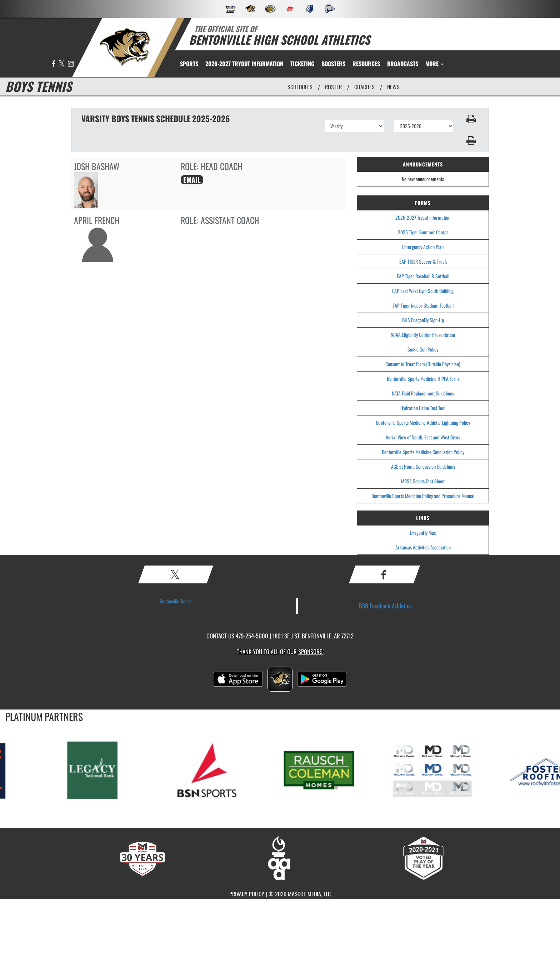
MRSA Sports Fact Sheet (423, 481)
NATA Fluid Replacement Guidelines (423, 393)
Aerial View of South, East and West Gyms (423, 437)
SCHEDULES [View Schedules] (300, 87)
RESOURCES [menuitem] (366, 64)
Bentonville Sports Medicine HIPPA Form (423, 379)
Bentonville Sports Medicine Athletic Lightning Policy (423, 422)
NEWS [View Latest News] (393, 87)
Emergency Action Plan (423, 247)
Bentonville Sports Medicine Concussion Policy (423, 452)
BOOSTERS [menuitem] (333, 64)
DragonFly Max (423, 532)
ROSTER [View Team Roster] (333, 87)
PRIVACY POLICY (247, 894)
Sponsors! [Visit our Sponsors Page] (311, 651)
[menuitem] (244, 64)
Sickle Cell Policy (423, 349)
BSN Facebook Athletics (385, 606)
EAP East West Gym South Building (423, 291)
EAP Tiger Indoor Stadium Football (423, 305)
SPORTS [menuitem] (189, 64)
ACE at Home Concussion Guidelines (423, 466)
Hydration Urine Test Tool (423, 408)
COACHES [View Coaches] (364, 87)
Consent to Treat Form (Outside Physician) (423, 364)
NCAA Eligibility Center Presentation (423, 335)
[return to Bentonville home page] (125, 47)
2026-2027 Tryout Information (423, 217)
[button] (471, 119)
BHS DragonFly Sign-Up (423, 320)
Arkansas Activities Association (423, 547)
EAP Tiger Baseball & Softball (423, 276)
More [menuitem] (434, 64)
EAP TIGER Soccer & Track (423, 261)
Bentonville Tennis (176, 601)
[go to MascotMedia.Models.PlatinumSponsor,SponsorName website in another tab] (103, 770)
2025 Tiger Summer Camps (423, 232)
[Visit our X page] (62, 64)
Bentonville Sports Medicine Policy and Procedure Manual (423, 496)
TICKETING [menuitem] (302, 64)
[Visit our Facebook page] (54, 64)
